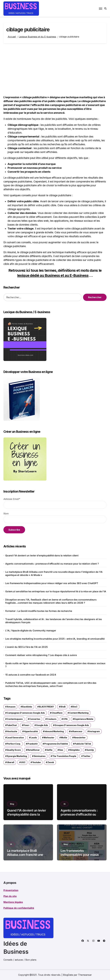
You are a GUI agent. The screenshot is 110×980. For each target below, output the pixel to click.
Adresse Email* (12, 499)
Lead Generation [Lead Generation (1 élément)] (15, 738)
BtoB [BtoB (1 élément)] (63, 707)
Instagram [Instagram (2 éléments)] (94, 731)
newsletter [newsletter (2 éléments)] (80, 738)
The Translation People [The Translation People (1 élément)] (64, 756)
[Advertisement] (55, 69)
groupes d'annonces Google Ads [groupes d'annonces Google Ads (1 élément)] (72, 725)
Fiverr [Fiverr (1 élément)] (26, 725)
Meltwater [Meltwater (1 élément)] (49, 738)
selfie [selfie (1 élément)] (49, 750)
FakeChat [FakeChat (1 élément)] (12, 725)
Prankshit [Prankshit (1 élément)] (33, 744)
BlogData (68, 975)
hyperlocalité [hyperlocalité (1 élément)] (31, 731)
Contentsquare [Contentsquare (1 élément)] (15, 719)
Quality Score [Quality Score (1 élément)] (14, 750)
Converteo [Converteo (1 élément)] (35, 719)
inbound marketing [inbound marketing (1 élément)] (54, 731)
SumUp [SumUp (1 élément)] (90, 750)
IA (65, 804)
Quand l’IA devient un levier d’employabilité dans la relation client (42, 555)
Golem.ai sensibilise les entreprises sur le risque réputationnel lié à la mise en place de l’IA (56, 591)
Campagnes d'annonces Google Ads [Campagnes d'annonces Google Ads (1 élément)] (26, 713)
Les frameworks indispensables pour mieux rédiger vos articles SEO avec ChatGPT (52, 583)
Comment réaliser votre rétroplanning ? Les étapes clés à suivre (41, 655)
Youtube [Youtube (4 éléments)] (36, 762)
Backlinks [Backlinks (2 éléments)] (27, 707)
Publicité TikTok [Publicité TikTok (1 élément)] (83, 744)
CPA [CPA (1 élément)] (65, 719)
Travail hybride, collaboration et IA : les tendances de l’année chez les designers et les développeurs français (54, 621)
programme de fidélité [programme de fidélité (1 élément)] (56, 744)
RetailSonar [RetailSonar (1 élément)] (34, 750)
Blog (12, 804)
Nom (6, 514)
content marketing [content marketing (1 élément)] (79, 713)
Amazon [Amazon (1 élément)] (11, 707)
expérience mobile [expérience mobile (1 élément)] (84, 719)
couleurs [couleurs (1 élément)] (52, 719)
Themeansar (85, 975)
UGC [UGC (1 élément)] (23, 762)
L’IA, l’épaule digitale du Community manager (31, 631)
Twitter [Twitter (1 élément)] (87, 756)
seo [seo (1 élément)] (61, 750)
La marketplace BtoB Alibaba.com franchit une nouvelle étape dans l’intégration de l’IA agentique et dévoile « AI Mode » (54, 573)
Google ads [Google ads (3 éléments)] (42, 725)
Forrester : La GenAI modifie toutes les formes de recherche (39, 611)
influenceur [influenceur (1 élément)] (76, 731)
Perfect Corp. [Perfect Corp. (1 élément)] (14, 744)
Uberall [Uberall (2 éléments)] (11, 762)
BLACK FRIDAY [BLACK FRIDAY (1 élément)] (46, 707)
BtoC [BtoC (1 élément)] (75, 707)
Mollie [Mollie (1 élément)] (64, 738)
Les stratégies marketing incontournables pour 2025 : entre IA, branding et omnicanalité (55, 639)
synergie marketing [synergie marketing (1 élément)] (17, 756)
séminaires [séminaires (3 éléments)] (40, 756)
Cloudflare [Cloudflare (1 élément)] (57, 713)
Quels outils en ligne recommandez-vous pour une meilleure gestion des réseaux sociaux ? (55, 665)
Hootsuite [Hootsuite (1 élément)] (12, 731)
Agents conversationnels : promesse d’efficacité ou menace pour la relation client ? (52, 564)
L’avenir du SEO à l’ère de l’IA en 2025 (26, 647)
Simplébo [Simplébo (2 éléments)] (75, 750)
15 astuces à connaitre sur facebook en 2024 (31, 675)
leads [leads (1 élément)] (34, 738)
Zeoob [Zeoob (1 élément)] (51, 762)
